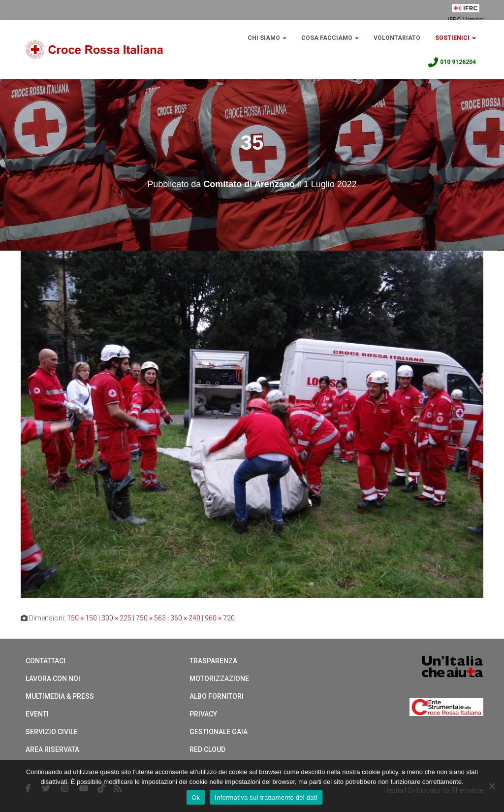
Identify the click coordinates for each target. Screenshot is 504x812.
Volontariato (397, 38)
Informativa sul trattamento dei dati (266, 797)
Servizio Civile (52, 732)
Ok (196, 797)
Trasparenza (213, 661)
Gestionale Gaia (219, 732)
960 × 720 (220, 618)
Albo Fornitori (217, 696)
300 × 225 (116, 618)
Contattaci (46, 661)
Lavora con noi (53, 679)
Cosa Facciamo (330, 38)
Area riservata (52, 749)
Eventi (37, 714)
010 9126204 (451, 63)
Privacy (203, 714)
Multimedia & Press (60, 696)
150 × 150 (82, 618)
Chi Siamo (267, 38)
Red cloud (207, 749)
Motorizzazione (219, 679)
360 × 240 (185, 618)
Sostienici (456, 38)
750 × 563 (151, 618)
